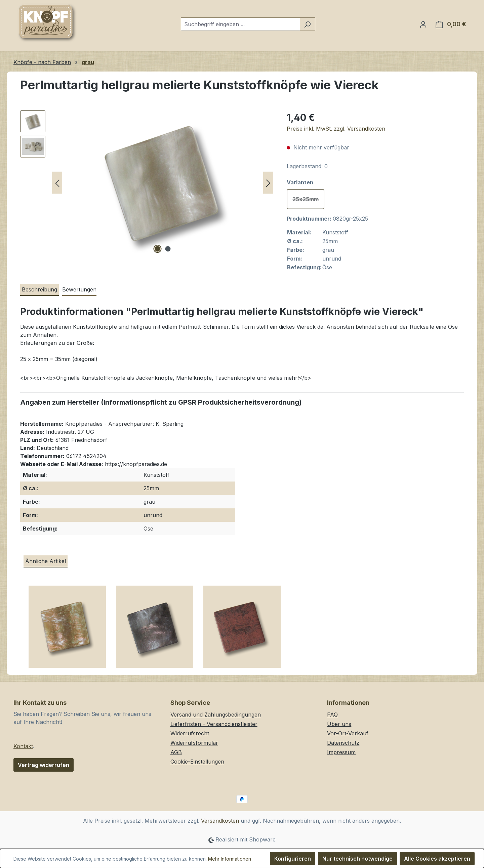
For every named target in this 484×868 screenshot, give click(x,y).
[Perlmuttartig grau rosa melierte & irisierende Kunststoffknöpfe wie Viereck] (155, 629)
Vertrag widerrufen (44, 765)
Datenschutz (343, 743)
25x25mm (308, 201)
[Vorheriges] (57, 183)
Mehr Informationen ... (232, 859)
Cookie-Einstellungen (197, 762)
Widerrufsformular (194, 743)
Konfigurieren (293, 859)
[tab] (39, 290)
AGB (176, 752)
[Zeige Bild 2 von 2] (168, 249)
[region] (147, 183)
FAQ (332, 715)
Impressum (341, 752)
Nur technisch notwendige (357, 859)
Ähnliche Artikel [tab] (46, 561)
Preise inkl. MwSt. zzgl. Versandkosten (336, 129)
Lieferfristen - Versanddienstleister (214, 724)
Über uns (339, 724)
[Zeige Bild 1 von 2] (157, 249)
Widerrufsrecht (190, 733)
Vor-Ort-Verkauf (348, 733)
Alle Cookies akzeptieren (437, 859)
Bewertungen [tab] (79, 289)
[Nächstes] (268, 183)
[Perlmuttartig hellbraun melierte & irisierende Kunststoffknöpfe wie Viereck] (67, 629)
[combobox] (240, 24)
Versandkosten (220, 821)
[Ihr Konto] (423, 24)
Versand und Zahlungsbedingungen (216, 715)
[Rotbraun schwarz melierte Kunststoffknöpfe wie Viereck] (242, 629)
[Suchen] (307, 24)
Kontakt (23, 746)
